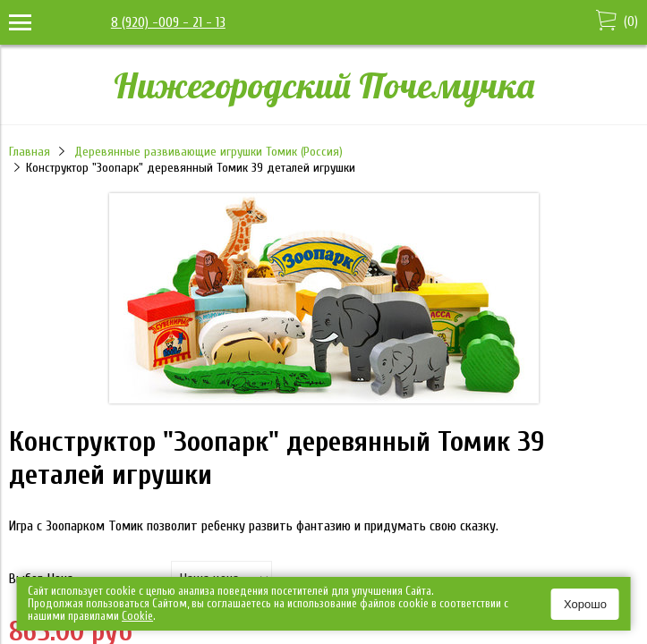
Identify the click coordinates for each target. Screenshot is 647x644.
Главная (30, 152)
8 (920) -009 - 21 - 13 (168, 22)
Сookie (137, 616)
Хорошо (585, 604)
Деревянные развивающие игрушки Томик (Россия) (209, 152)
